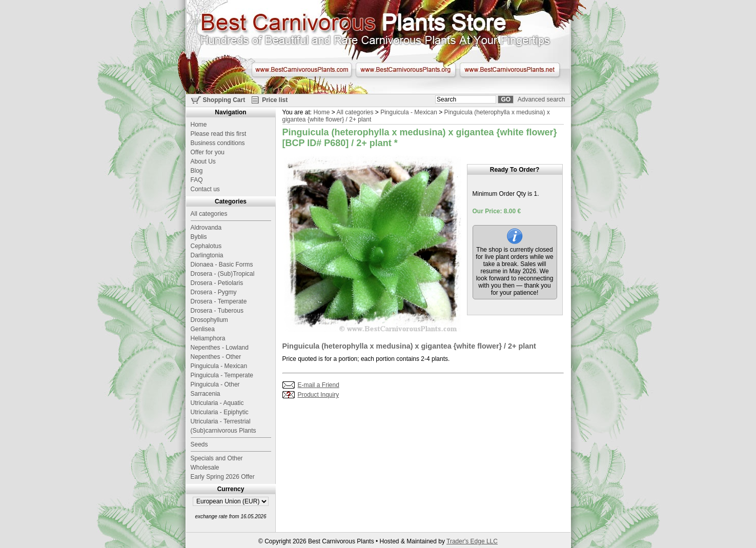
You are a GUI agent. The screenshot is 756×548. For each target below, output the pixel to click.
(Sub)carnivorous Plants (223, 431)
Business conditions (218, 143)
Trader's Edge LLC (472, 541)
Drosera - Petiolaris (217, 283)
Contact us (205, 189)
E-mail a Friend (319, 385)
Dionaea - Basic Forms (222, 265)
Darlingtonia (207, 255)
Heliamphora (208, 338)
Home (321, 112)
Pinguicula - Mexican (409, 112)
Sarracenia (206, 394)
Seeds (199, 444)
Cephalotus (206, 246)
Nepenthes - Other (216, 357)
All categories (355, 112)
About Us (203, 161)
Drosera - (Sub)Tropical (223, 274)
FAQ (197, 180)
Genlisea (203, 329)
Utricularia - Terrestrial (221, 421)
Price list (275, 100)
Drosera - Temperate (219, 301)
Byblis (199, 237)
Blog (197, 171)
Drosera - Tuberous (217, 311)
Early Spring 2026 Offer (223, 477)
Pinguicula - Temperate (222, 375)
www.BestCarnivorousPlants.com (302, 70)
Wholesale (205, 468)
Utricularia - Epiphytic (220, 412)
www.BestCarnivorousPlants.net (510, 70)
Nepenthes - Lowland (220, 348)
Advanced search (542, 99)
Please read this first (219, 134)
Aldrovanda (206, 228)
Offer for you (208, 152)
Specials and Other (217, 458)
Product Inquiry (319, 395)
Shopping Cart (224, 100)
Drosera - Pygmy (214, 292)
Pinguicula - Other (215, 384)
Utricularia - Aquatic (217, 403)
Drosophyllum (209, 320)
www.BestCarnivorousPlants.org (406, 70)
